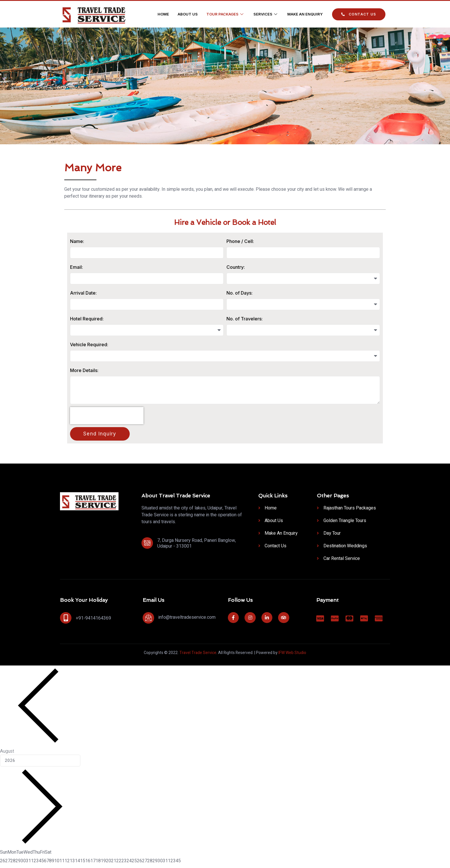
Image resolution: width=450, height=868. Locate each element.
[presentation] (107, 417)
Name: (77, 241)
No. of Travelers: (245, 319)
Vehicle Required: (89, 345)
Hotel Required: (87, 319)
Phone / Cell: (240, 241)
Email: (76, 267)
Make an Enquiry (305, 14)
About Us (188, 14)
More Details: (84, 371)
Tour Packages (226, 14)
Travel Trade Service (198, 654)
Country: (236, 267)
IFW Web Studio (292, 654)
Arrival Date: (83, 293)
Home (163, 14)
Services (266, 14)
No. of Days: (239, 293)
